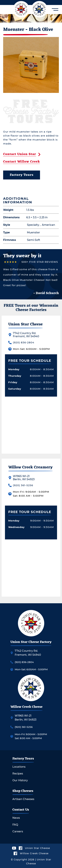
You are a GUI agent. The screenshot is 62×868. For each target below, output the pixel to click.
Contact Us (21, 810)
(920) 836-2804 (24, 342)
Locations (19, 767)
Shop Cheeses (23, 791)
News (16, 818)
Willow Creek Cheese (26, 707)
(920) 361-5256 (23, 485)
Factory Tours (22, 175)
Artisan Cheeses (23, 799)
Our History (20, 780)
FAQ (15, 825)
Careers (18, 832)
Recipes (18, 774)
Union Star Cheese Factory (31, 642)
